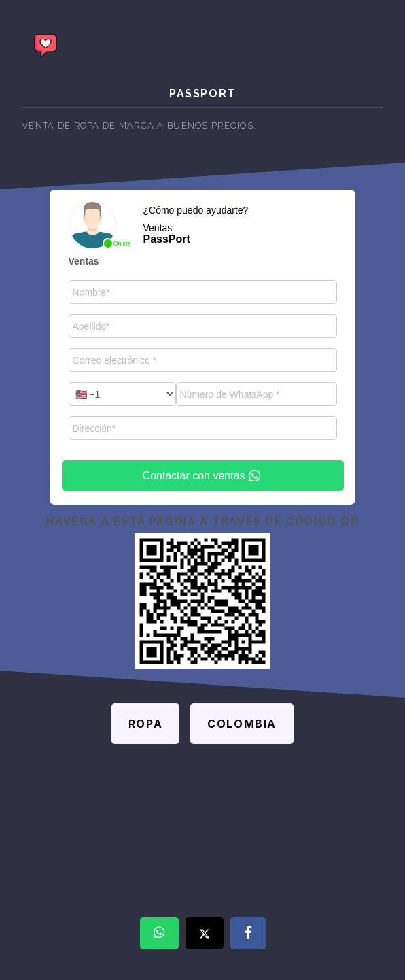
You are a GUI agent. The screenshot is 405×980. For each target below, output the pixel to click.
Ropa (145, 724)
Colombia (242, 724)
